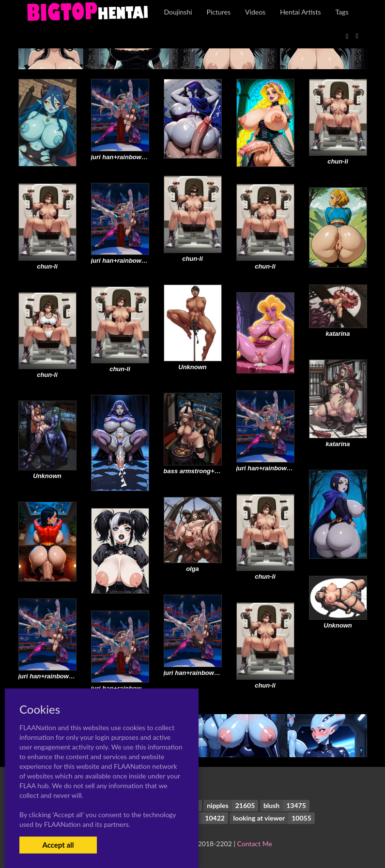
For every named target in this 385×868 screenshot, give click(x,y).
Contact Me (255, 844)
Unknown (192, 367)
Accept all (58, 845)
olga (192, 569)
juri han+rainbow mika (124, 157)
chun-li (338, 161)
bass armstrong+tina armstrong (211, 471)
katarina (338, 334)
